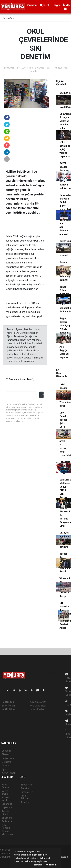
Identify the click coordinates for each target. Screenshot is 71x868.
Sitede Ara (26, 785)
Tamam (51, 865)
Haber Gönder (37, 709)
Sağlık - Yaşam (9, 758)
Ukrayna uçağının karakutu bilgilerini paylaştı (65, 540)
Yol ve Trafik (5, 792)
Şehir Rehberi (6, 826)
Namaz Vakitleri (6, 799)
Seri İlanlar (7, 821)
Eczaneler (7, 804)
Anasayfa (7, 18)
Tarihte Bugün (5, 813)
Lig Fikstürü (8, 808)
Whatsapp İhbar (38, 706)
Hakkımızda (8, 702)
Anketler (25, 788)
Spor (4, 769)
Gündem (32, 5)
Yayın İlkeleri (8, 706)
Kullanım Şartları (38, 702)
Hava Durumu (6, 786)
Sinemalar (7, 818)
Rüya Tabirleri (25, 797)
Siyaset (45, 5)
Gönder (42, 395)
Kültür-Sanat (8, 773)
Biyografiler (27, 792)
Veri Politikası (9, 709)
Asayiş (5, 766)
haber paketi (7, 860)
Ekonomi (6, 762)
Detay (38, 865)
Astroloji (25, 802)
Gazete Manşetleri (7, 833)
